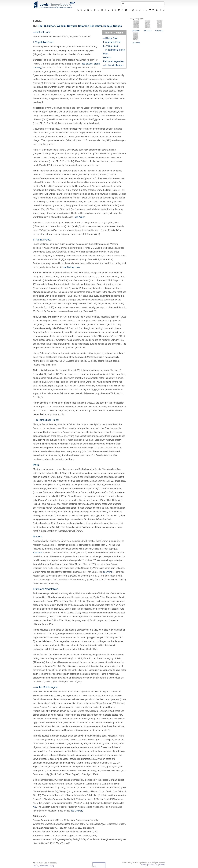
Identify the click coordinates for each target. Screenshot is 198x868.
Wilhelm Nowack (67, 26)
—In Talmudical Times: (114, 50)
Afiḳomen (38, 553)
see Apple (79, 217)
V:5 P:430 (136, 30)
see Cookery (77, 811)
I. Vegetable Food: (112, 42)
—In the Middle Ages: (114, 65)
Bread (97, 64)
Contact (162, 865)
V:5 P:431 (148, 30)
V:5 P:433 (136, 42)
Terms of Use (153, 865)
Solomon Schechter (90, 26)
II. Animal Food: (111, 46)
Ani (35, 807)
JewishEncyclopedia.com (54, 5)
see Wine (108, 572)
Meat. (106, 54)
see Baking (87, 64)
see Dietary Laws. (72, 267)
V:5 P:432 (159, 30)
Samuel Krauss (113, 26)
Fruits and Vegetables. (114, 61)
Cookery (37, 68)
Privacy (144, 865)
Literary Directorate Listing (43, 866)
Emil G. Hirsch (47, 26)
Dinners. (107, 58)
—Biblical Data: (111, 38)
